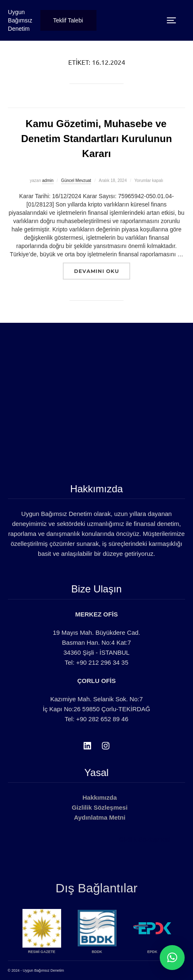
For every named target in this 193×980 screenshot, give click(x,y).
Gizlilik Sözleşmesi (99, 807)
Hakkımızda (100, 797)
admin (48, 181)
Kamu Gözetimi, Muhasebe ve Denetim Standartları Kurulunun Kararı (97, 139)
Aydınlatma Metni (100, 817)
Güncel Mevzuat (76, 181)
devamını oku (102, 271)
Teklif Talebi (68, 20)
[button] (172, 958)
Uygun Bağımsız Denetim (20, 20)
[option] (72, 934)
